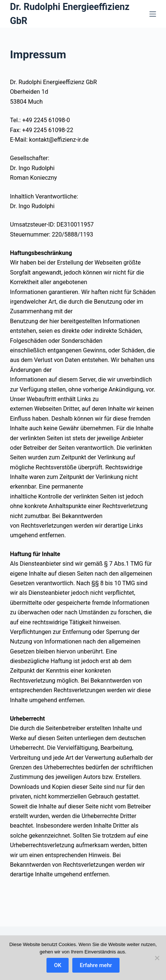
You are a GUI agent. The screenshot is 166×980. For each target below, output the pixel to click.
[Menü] (153, 14)
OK (58, 965)
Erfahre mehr (96, 965)
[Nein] (157, 958)
